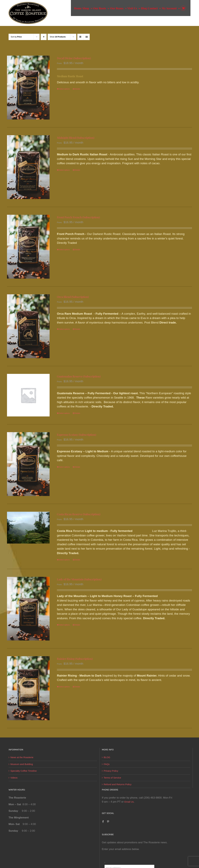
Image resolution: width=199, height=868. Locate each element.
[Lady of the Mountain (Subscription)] (28, 609)
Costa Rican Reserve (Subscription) (79, 514)
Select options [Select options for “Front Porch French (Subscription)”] (64, 250)
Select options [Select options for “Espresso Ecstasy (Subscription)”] (64, 467)
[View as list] (87, 37)
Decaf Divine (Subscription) (74, 58)
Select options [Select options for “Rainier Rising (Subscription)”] (64, 687)
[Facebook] (103, 822)
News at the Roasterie (22, 757)
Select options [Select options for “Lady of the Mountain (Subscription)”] (64, 625)
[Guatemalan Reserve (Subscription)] (28, 395)
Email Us (129, 802)
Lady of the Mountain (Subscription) (79, 579)
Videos (14, 778)
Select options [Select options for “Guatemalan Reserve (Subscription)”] (64, 413)
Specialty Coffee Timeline (24, 771)
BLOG (107, 757)
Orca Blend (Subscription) (73, 297)
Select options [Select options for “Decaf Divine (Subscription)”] (64, 89)
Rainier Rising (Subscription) (75, 659)
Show (58, 37)
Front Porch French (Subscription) (78, 217)
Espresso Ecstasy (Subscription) (76, 435)
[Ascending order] (44, 37)
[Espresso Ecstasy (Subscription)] (28, 464)
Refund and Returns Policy (118, 784)
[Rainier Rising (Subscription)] (28, 688)
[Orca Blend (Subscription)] (28, 326)
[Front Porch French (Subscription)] (28, 247)
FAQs (107, 764)
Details (77, 89)
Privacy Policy (111, 771)
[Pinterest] (108, 822)
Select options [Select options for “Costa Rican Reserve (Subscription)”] (64, 560)
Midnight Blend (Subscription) (76, 138)
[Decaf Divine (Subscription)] (28, 88)
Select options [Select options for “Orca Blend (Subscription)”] (64, 329)
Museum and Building (22, 764)
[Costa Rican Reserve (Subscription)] (28, 528)
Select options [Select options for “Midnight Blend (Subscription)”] (64, 170)
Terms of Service (112, 778)
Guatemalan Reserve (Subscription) (79, 376)
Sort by (16, 37)
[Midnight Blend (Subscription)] (28, 167)
